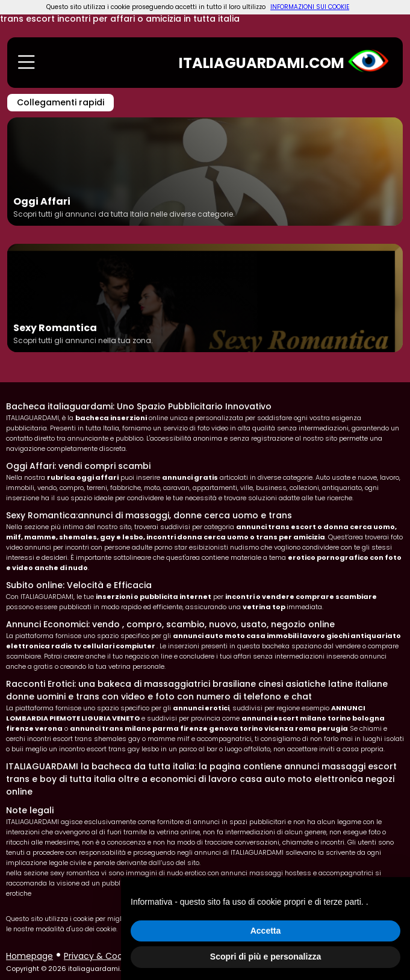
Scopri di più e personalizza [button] (266, 957)
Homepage (30, 956)
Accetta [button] (266, 931)
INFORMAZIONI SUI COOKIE (310, 7)
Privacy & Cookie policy (113, 956)
